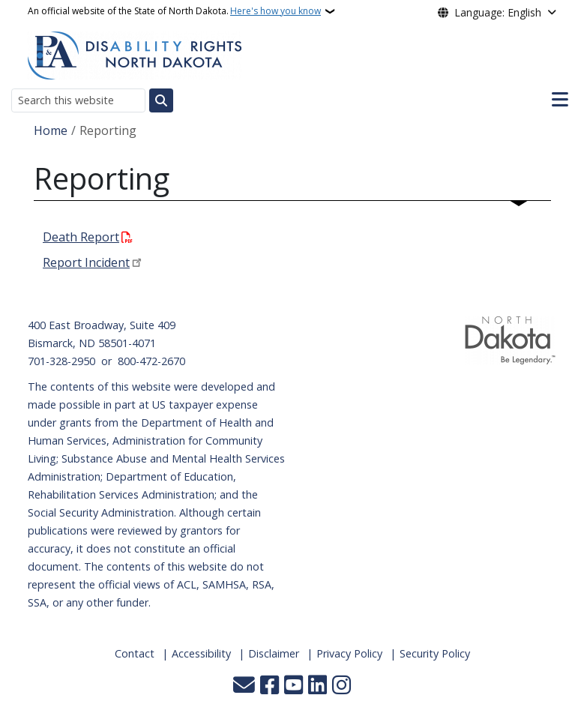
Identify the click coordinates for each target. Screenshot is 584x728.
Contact (135, 653)
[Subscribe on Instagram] (341, 686)
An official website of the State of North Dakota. (174, 11)
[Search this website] (78, 100)
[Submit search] (161, 100)
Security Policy (435, 653)
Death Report (81, 237)
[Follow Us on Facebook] (270, 686)
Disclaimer (274, 653)
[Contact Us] (244, 686)
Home (51, 130)
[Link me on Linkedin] (317, 686)
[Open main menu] (560, 100)
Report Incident (86, 262)
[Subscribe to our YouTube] (293, 686)
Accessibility (201, 653)
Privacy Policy (349, 653)
